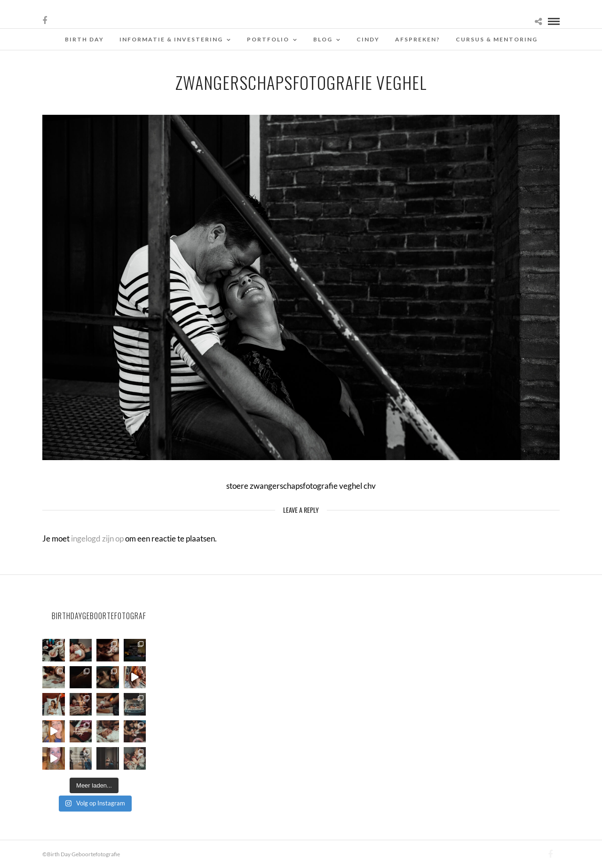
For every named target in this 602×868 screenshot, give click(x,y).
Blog (323, 39)
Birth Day (84, 39)
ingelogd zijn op (97, 538)
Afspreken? (418, 39)
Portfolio (268, 39)
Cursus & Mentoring (497, 39)
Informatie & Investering (171, 39)
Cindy (368, 39)
